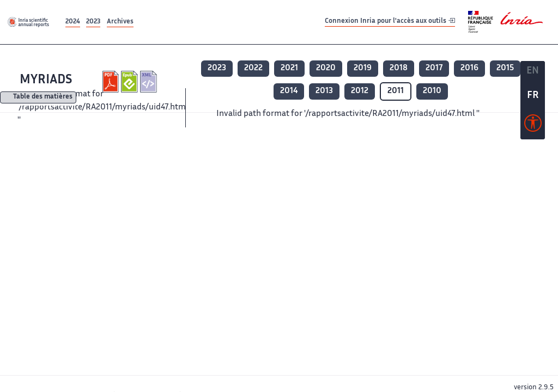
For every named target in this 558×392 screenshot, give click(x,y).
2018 (399, 68)
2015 (505, 68)
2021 (289, 68)
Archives (120, 22)
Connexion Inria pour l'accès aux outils (390, 22)
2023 (93, 22)
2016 (469, 68)
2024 (73, 22)
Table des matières (43, 98)
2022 (253, 68)
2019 (363, 68)
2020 (326, 68)
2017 (434, 68)
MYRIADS (46, 80)
